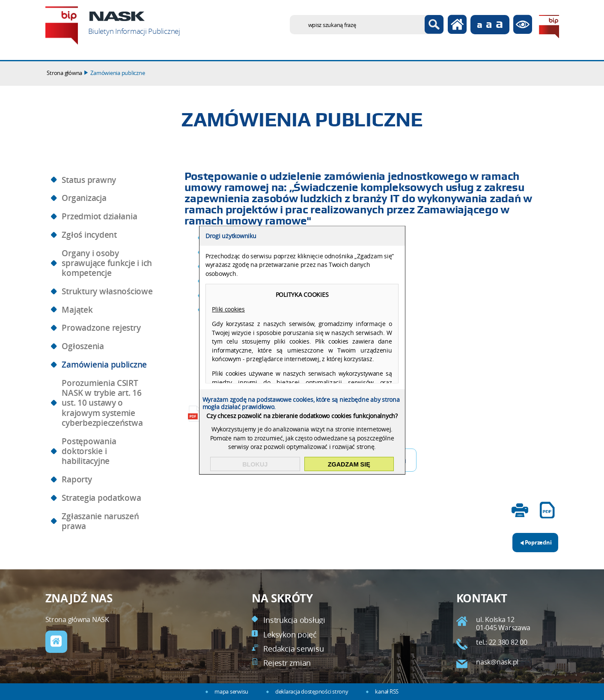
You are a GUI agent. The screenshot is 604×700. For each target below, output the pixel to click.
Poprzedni (532, 540)
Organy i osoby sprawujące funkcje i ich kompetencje (107, 263)
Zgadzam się (349, 464)
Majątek (77, 310)
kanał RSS (387, 692)
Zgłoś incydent (89, 235)
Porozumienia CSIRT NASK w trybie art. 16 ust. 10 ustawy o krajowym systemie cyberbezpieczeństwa (102, 403)
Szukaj (434, 25)
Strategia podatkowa (101, 498)
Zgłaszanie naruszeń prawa (100, 521)
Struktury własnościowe (107, 291)
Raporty (77, 479)
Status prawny (89, 180)
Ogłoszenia (83, 346)
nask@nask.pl (497, 662)
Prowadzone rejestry (101, 328)
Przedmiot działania (99, 216)
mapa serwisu (231, 692)
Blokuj (255, 464)
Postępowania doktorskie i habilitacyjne (89, 451)
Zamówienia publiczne (118, 73)
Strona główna (64, 73)
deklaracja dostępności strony (312, 692)
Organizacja (84, 198)
